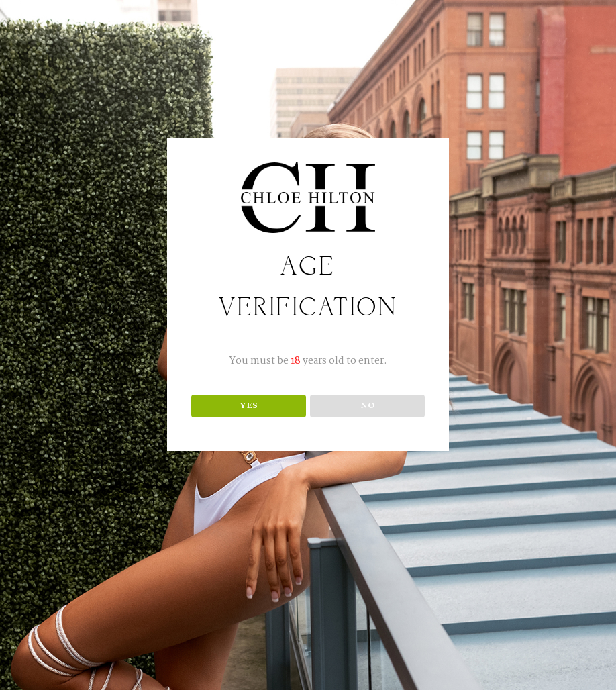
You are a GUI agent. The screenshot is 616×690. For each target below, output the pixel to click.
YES (249, 405)
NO (368, 405)
